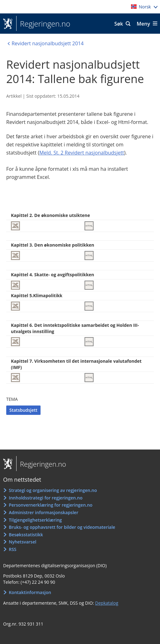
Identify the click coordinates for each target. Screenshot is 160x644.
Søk (119, 24)
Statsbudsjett (23, 410)
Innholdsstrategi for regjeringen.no (46, 498)
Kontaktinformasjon (30, 592)
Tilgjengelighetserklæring (35, 520)
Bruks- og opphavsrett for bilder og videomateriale (62, 527)
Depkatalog (107, 603)
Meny (143, 24)
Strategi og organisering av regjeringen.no (53, 490)
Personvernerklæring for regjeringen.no (51, 505)
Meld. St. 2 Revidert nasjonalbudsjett (82, 153)
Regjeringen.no (43, 24)
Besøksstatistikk (26, 535)
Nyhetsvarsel (22, 542)
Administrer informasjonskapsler (44, 512)
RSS (12, 549)
